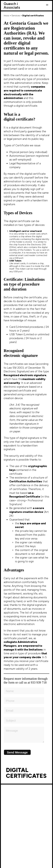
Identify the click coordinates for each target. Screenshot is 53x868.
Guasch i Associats (12, 6)
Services (16, 16)
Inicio (6, 16)
